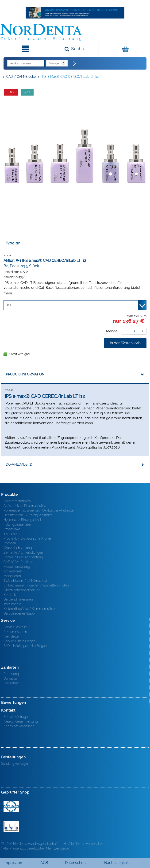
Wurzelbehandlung (18, 548)
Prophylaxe (12, 529)
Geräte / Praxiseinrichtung (23, 557)
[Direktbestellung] (75, 63)
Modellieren (12, 576)
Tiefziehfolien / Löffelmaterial (25, 581)
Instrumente (12, 534)
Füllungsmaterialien (18, 524)
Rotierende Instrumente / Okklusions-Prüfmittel (39, 510)
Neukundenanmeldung (21, 721)
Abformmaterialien (17, 501)
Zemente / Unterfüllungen (23, 553)
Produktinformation (25, 374)
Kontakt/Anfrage (16, 717)
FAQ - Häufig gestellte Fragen (25, 646)
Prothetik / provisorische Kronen (28, 538)
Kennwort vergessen (19, 726)
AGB (44, 863)
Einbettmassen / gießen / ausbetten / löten (36, 585)
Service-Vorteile (15, 627)
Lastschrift (11, 683)
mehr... (9, 293)
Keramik (10, 595)
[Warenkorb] (124, 49)
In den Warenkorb (125, 343)
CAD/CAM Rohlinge (18, 562)
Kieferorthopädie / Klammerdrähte (29, 609)
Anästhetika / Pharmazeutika (25, 506)
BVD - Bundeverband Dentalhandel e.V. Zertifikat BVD (11, 827)
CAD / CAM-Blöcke (21, 77)
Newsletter (12, 636)
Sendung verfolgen (15, 764)
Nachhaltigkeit (116, 863)
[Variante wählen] (75, 305)
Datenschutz (76, 863)
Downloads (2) (19, 464)
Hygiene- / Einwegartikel (22, 520)
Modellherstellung (17, 567)
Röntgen (10, 543)
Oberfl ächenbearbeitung (22, 590)
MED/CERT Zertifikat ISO (11, 806)
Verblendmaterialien (18, 599)
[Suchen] (75, 49)
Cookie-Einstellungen (19, 641)
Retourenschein (15, 632)
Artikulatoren (13, 571)
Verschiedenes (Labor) (20, 613)
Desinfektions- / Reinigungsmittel (28, 515)
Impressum (13, 863)
